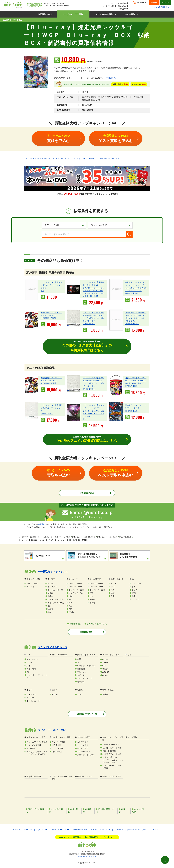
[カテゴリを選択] (64, 225)
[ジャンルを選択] (110, 225)
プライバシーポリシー (60, 830)
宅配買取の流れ (87, 493)
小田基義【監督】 (132, 324)
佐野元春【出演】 (132, 293)
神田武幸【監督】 (132, 411)
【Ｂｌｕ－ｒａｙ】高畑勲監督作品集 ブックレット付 (51, 408)
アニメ (86, 419)
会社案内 (16, 830)
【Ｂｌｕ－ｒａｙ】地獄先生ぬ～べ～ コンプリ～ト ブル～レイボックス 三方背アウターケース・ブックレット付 (94, 411)
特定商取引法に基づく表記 (87, 857)
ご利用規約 (119, 830)
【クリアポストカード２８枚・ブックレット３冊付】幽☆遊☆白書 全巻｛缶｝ (136, 381)
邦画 (42, 291)
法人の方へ (28, 830)
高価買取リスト (87, 632)
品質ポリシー (42, 830)
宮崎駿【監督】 (89, 324)
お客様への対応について (101, 830)
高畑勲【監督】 (47, 414)
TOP (164, 860)
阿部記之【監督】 (132, 386)
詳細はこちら (112, 78)
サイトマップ (156, 830)
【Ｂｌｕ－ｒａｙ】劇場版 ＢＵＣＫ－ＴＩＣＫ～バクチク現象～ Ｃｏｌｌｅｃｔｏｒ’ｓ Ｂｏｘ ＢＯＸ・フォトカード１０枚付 (94, 288)
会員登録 (41, 524)
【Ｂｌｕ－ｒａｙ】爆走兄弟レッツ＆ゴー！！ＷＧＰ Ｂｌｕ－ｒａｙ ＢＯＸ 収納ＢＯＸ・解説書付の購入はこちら (72, 158)
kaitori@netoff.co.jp (91, 513)
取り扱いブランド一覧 (87, 714)
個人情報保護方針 (80, 830)
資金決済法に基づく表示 (137, 830)
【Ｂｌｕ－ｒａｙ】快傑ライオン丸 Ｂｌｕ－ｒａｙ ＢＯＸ (52, 285)
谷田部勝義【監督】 (49, 318)
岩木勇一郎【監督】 (91, 296)
